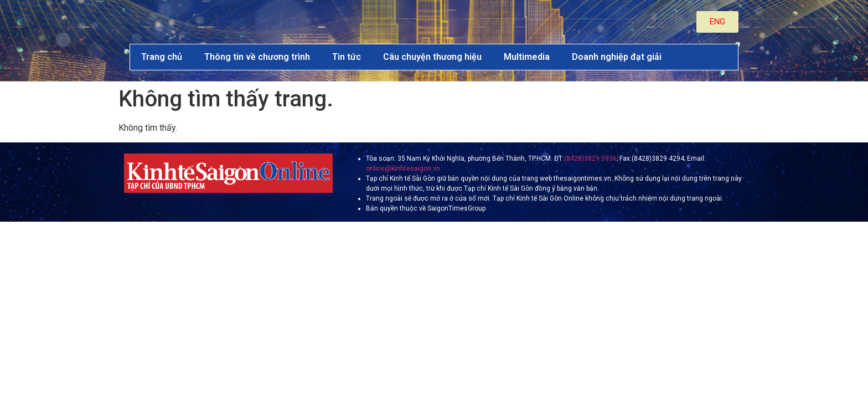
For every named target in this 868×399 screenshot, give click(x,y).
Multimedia (527, 57)
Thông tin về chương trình (257, 57)
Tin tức (347, 57)
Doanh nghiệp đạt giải (617, 57)
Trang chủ (162, 57)
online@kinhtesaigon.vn (403, 168)
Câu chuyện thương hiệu (432, 57)
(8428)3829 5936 (590, 158)
